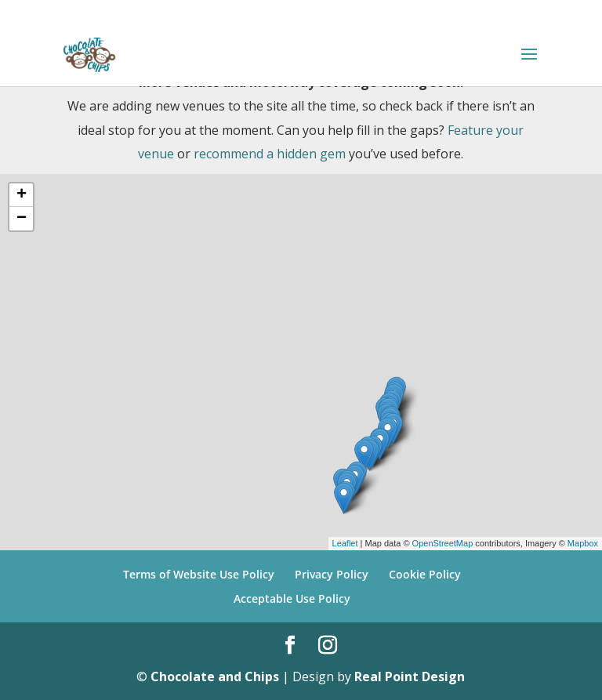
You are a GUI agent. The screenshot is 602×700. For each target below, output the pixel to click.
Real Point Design (410, 676)
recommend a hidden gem (270, 154)
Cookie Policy (425, 574)
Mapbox (583, 543)
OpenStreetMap (443, 543)
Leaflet (345, 543)
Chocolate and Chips (215, 676)
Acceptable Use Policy (292, 598)
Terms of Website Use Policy (199, 574)
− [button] (22, 219)
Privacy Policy (332, 574)
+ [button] (22, 195)
